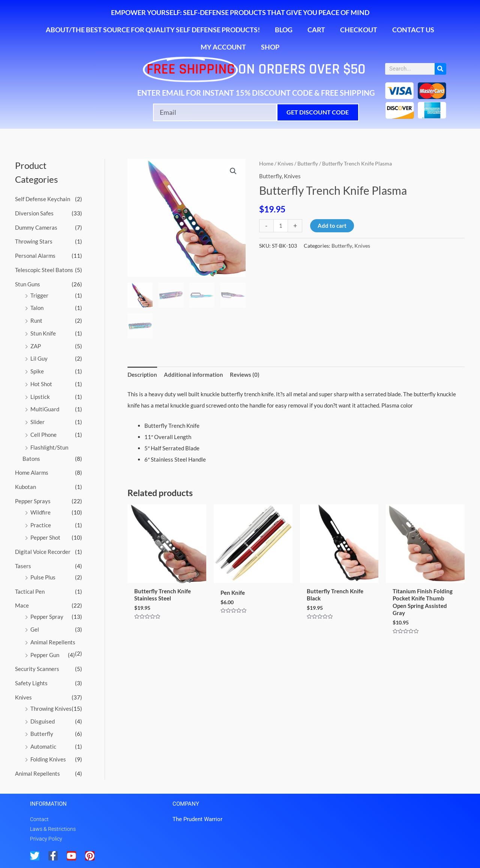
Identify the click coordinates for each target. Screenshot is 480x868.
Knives (23, 697)
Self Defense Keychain (43, 199)
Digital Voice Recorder (43, 552)
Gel (35, 629)
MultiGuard (45, 409)
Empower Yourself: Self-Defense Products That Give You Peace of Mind (240, 12)
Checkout (359, 30)
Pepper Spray (47, 617)
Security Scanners (37, 669)
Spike (37, 371)
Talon (37, 308)
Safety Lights (31, 683)
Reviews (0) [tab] (245, 375)
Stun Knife (43, 333)
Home (266, 163)
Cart (316, 30)
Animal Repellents (53, 642)
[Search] (440, 69)
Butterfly (42, 734)
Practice (41, 525)
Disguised (43, 721)
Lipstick (40, 397)
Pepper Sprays (33, 501)
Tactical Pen (30, 591)
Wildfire (40, 512)
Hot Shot (41, 384)
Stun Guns (28, 284)
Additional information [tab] (193, 375)
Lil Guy (39, 358)
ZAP (36, 346)
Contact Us (413, 30)
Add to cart (332, 226)
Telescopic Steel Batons (44, 270)
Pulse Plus (43, 577)
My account (223, 47)
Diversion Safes (34, 213)
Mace (22, 605)
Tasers (23, 566)
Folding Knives (48, 759)
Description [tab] (142, 375)
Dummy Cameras (36, 227)
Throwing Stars (34, 241)
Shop (270, 47)
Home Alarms (32, 472)
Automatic (43, 746)
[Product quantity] (281, 226)
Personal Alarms (35, 256)
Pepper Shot (45, 537)
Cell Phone (43, 435)
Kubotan (25, 487)
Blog (284, 30)
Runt (36, 320)
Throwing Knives (51, 709)
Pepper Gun (45, 655)
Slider (37, 422)
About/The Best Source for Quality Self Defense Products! (153, 30)
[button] (233, 171)
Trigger (39, 295)
